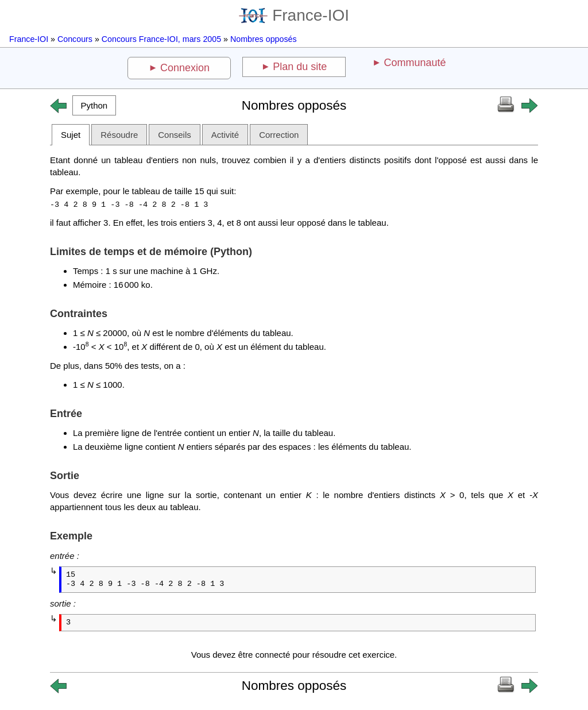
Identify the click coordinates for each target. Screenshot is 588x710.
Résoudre (119, 135)
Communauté (415, 63)
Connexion (185, 68)
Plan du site (300, 67)
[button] (94, 105)
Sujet (71, 135)
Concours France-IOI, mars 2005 (161, 39)
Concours (75, 39)
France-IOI (294, 15)
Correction (279, 135)
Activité (225, 135)
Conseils (175, 135)
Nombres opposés (264, 39)
